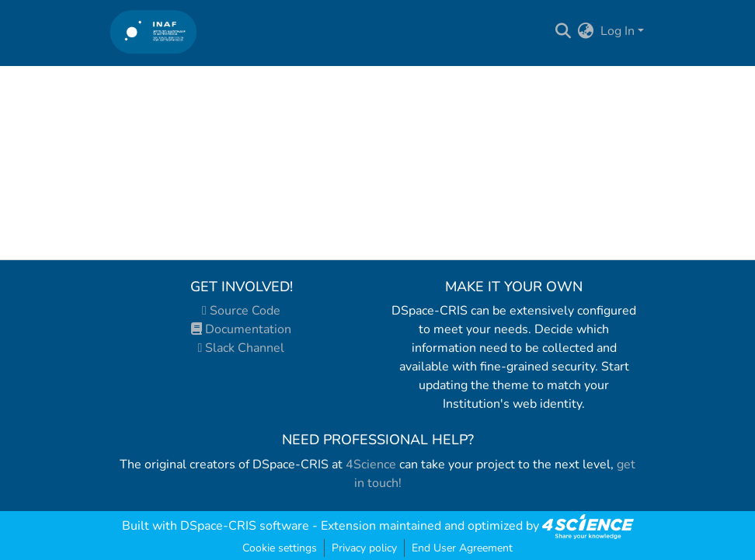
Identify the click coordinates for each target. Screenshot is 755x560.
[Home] (153, 31)
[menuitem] (586, 31)
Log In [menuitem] (618, 31)
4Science (371, 464)
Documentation (241, 329)
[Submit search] (564, 31)
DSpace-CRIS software (245, 526)
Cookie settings (280, 548)
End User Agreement (462, 548)
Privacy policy (364, 548)
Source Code (241, 311)
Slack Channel (242, 348)
